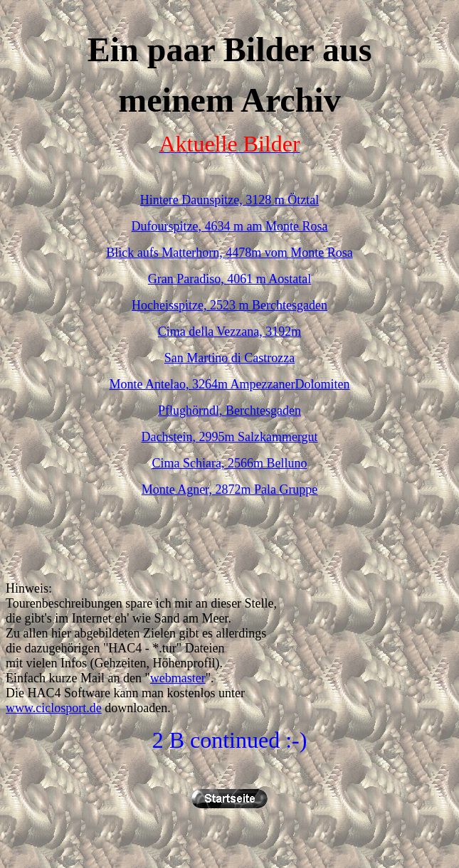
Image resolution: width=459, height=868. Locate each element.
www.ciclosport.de (54, 708)
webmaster (178, 678)
